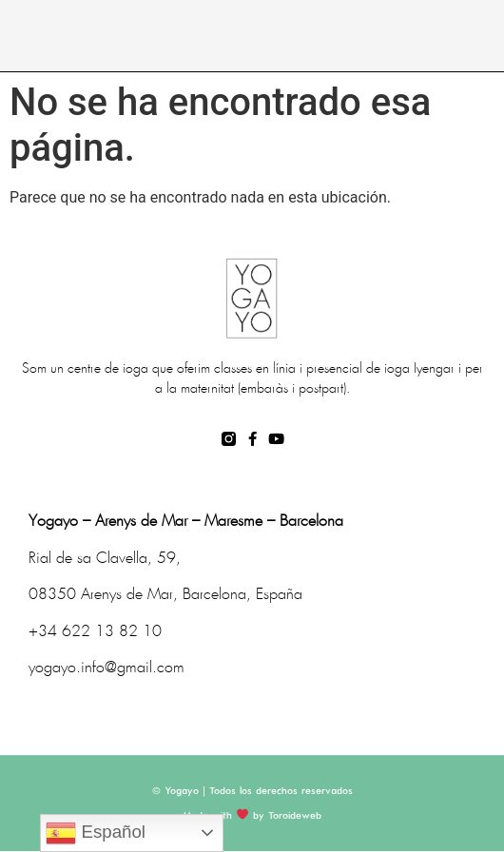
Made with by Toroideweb (252, 816)
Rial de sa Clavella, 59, (105, 559)
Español (96, 833)
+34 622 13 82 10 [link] (95, 632)
